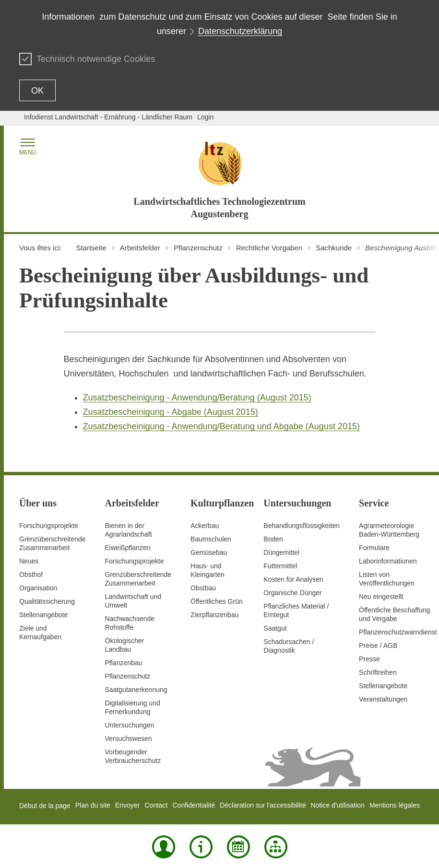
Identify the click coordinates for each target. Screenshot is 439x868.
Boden (273, 539)
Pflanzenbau (124, 663)
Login (205, 117)
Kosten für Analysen (293, 579)
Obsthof (31, 575)
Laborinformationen (388, 561)
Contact (156, 805)
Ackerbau (205, 526)
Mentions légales (395, 805)
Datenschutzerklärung (240, 31)
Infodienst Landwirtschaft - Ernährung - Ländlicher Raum (108, 117)
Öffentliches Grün (217, 601)
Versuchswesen (129, 739)
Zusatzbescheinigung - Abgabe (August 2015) (171, 412)
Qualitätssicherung (47, 601)
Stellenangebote (43, 615)
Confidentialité (194, 805)
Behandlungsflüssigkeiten (302, 526)
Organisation (38, 588)
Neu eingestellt (381, 597)
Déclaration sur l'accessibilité (263, 805)
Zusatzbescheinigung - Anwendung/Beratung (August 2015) (197, 398)
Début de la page (45, 806)
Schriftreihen (378, 672)
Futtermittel (280, 566)
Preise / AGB (378, 645)
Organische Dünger (292, 593)
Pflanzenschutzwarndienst (398, 632)
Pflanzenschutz (128, 676)
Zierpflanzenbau (214, 615)
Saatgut (275, 628)
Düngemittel (281, 552)
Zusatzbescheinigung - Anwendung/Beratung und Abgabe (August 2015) (221, 426)
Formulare (374, 548)
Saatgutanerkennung (136, 690)
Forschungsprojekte (49, 526)
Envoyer (127, 805)
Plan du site (93, 805)
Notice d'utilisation (338, 805)
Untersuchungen (130, 725)
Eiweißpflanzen (128, 548)
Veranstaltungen (383, 699)
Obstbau (203, 588)
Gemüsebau (209, 552)
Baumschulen (211, 539)
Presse (369, 659)
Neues (29, 561)
